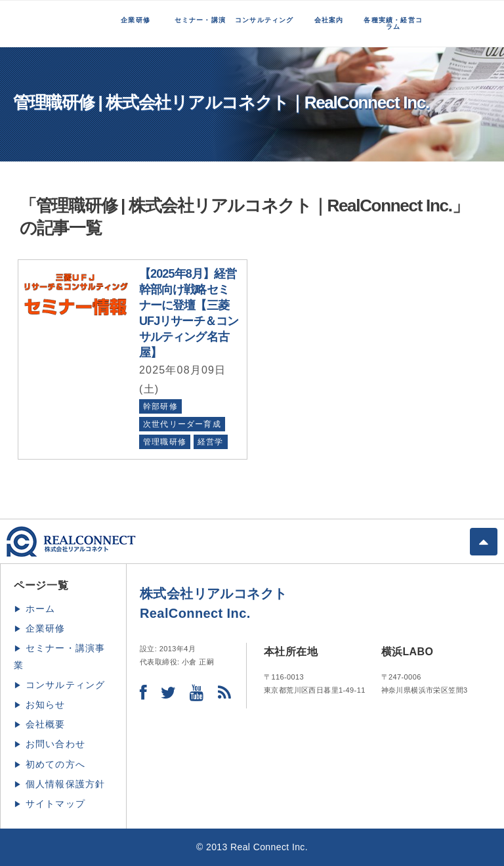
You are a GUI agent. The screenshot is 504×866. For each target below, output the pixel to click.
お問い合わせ (55, 744)
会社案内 (329, 20)
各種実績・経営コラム (393, 23)
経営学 (211, 442)
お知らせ (46, 704)
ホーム (41, 609)
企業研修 (136, 20)
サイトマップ (55, 804)
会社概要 (46, 724)
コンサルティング (264, 20)
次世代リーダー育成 (182, 424)
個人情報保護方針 (66, 784)
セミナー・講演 (200, 20)
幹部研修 (160, 406)
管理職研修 (165, 442)
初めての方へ (55, 764)
